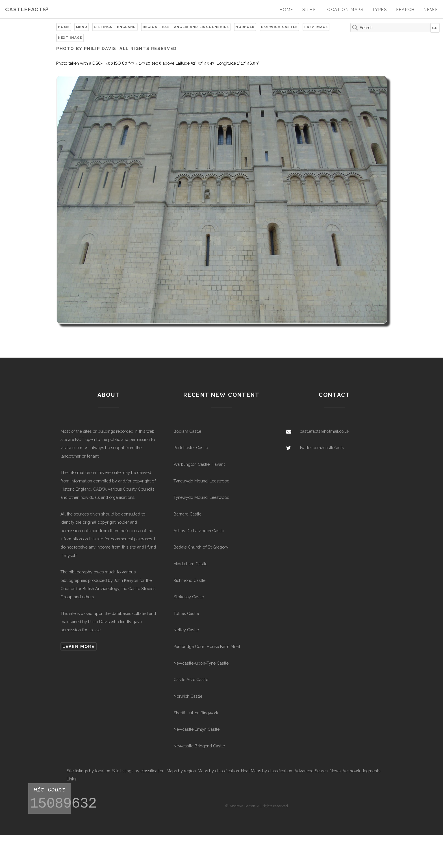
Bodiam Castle (187, 431)
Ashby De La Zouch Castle (199, 531)
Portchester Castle (191, 448)
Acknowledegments (361, 771)
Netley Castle (186, 630)
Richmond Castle (189, 580)
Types (380, 9)
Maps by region (181, 771)
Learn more (78, 646)
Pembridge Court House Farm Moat (207, 646)
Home (287, 9)
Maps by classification (218, 771)
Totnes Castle (186, 613)
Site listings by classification (138, 771)
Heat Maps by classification (267, 771)
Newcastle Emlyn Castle (196, 729)
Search (405, 9)
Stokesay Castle (189, 597)
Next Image (70, 38)
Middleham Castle (190, 564)
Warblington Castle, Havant (199, 464)
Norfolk (245, 27)
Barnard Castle (187, 514)
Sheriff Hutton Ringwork (196, 713)
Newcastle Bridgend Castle (199, 746)
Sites (309, 9)
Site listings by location (88, 771)
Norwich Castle (279, 27)
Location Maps (344, 9)
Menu (82, 27)
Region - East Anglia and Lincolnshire (186, 27)
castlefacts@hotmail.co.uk (325, 431)
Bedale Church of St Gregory (201, 547)
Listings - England (115, 27)
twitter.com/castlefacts (322, 448)
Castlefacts (27, 9)
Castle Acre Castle (191, 679)
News (431, 9)
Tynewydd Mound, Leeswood (201, 481)
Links (71, 779)
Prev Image (316, 27)
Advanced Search (311, 771)
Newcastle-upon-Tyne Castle (201, 663)
